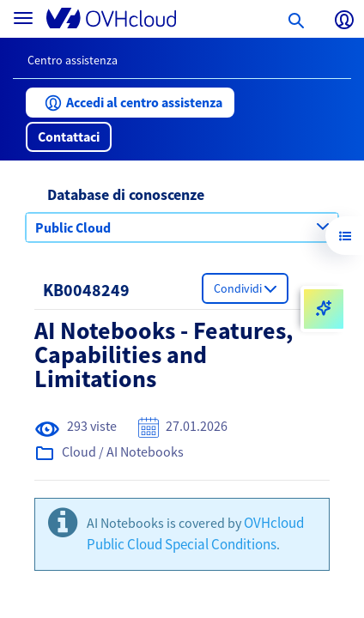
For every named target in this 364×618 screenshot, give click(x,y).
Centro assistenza (73, 60)
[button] (130, 103)
